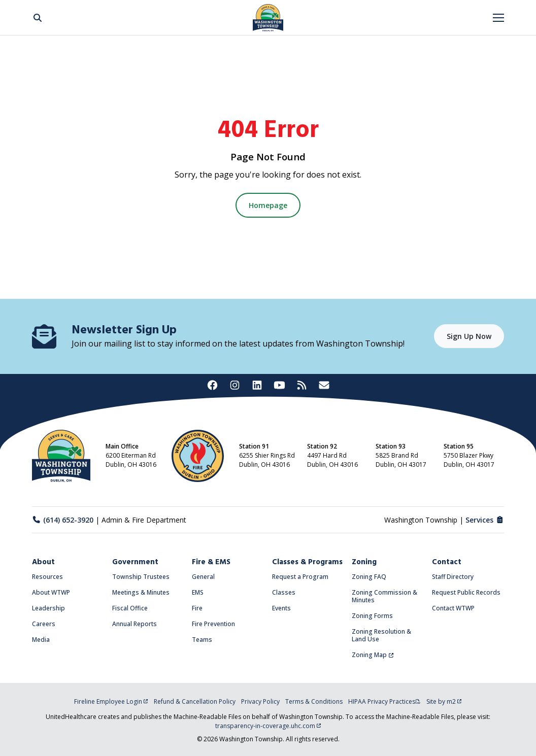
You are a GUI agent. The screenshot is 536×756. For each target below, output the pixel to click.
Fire (197, 608)
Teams (202, 640)
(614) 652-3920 (63, 520)
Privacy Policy (260, 701)
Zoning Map (373, 655)
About (43, 562)
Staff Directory (453, 577)
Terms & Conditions (314, 701)
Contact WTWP (453, 608)
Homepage (268, 205)
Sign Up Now (469, 336)
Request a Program (300, 577)
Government (135, 562)
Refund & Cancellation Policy (195, 701)
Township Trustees (141, 577)
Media (41, 640)
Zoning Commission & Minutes (384, 596)
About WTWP (51, 592)
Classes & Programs (307, 562)
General (203, 577)
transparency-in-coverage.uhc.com (268, 726)
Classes (284, 592)
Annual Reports (135, 624)
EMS (198, 592)
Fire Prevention (213, 624)
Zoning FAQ (369, 577)
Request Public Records (466, 592)
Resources (47, 577)
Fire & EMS (211, 562)
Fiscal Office (130, 608)
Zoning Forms (372, 616)
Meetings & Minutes (141, 592)
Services (485, 520)
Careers (44, 624)
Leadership (48, 608)
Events (281, 608)
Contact (447, 562)
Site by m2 (444, 701)
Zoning (364, 562)
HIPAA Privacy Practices (384, 701)
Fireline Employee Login (111, 701)
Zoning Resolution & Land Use (381, 635)
